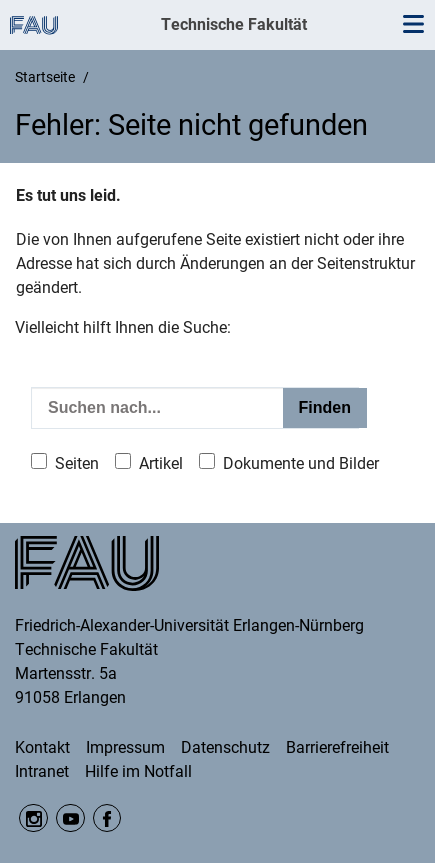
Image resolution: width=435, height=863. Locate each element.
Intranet (42, 771)
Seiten (77, 463)
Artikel (161, 463)
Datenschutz (225, 747)
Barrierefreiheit (337, 747)
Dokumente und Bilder (301, 463)
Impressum (125, 747)
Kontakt (42, 747)
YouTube (70, 818)
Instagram (33, 818)
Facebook (107, 818)
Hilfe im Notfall (138, 771)
